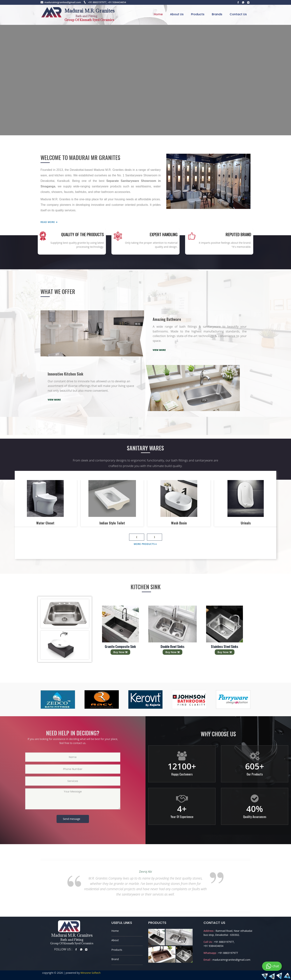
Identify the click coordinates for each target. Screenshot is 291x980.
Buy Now (120, 652)
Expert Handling (164, 234)
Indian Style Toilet (112, 523)
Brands (217, 14)
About (115, 940)
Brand (115, 959)
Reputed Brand (238, 234)
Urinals (246, 523)
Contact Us (238, 14)
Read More (49, 222)
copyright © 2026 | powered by (61, 973)
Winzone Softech (90, 973)
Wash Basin (179, 523)
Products (198, 14)
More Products (145, 544)
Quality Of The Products (83, 234)
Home (158, 14)
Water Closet (45, 523)
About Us (177, 14)
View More (159, 350)
